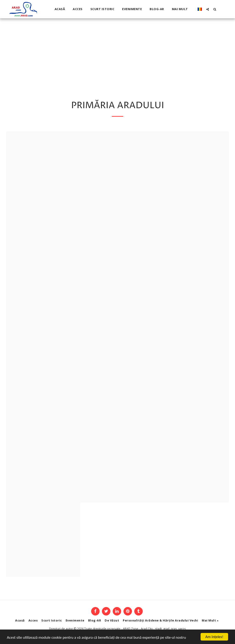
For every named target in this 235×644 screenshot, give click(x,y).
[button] (208, 9)
